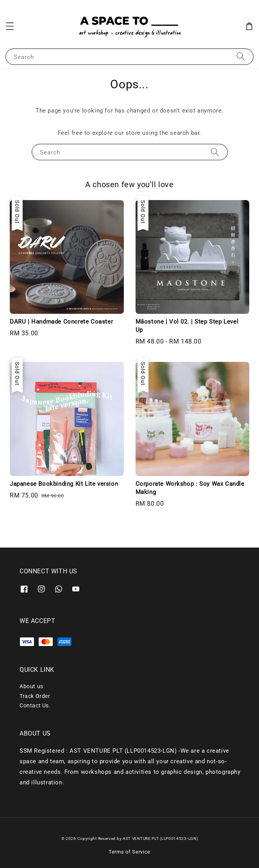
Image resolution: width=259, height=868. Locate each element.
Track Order (35, 696)
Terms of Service (129, 852)
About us (31, 686)
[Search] (241, 56)
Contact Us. (35, 705)
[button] (10, 26)
